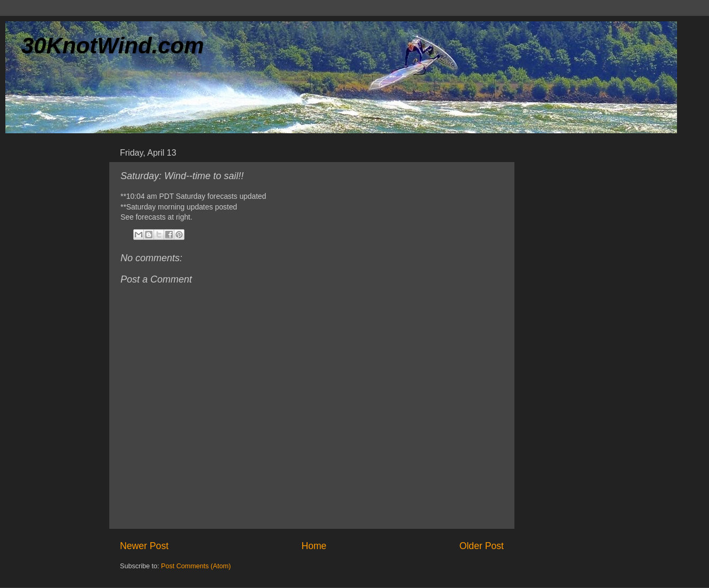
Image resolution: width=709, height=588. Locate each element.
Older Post (482, 546)
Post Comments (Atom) (196, 566)
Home (314, 546)
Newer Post (144, 546)
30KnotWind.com (113, 46)
